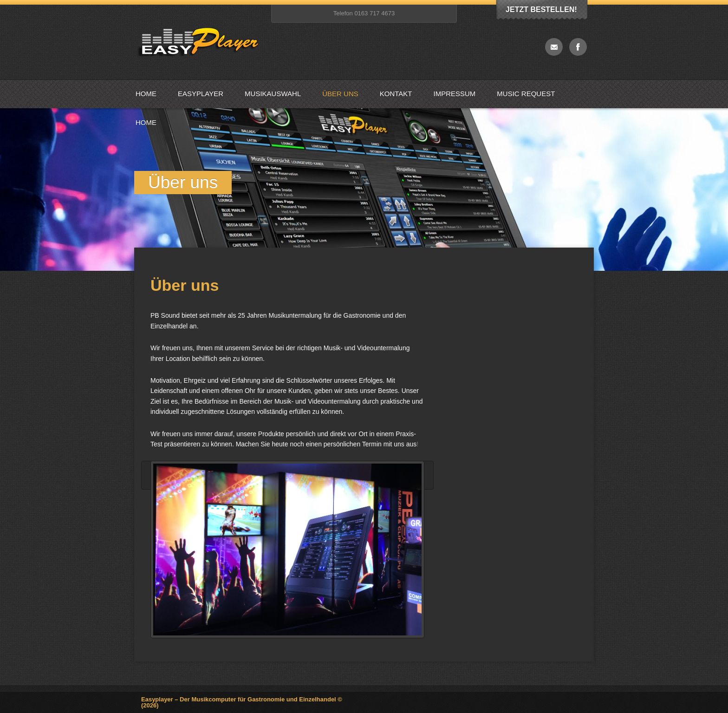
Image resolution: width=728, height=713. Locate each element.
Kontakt (396, 94)
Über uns (340, 94)
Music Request (526, 94)
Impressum (455, 94)
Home (146, 94)
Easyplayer (201, 94)
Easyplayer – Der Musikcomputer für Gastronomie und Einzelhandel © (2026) (242, 702)
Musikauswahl (273, 94)
